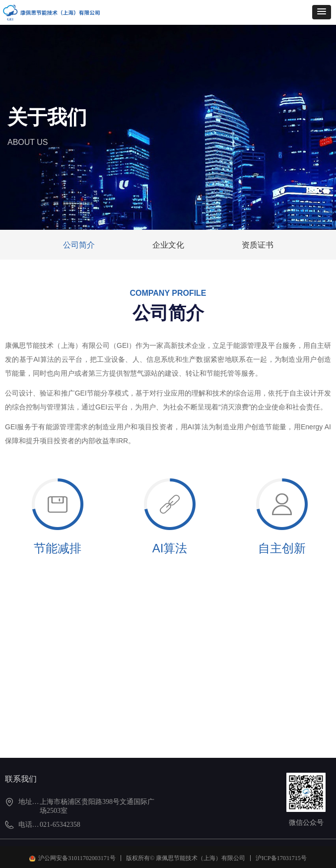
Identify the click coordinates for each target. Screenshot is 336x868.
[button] (322, 12)
